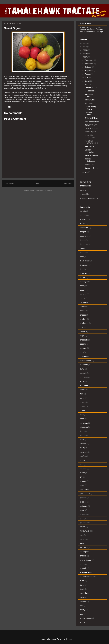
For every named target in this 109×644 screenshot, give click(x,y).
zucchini (83, 622)
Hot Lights (89, 103)
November (89, 64)
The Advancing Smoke (90, 108)
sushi (82, 581)
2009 (85, 50)
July (87, 77)
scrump (83, 190)
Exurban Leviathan (89, 151)
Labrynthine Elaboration (90, 136)
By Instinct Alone (91, 118)
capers (83, 290)
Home (39, 184)
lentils (82, 440)
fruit (82, 394)
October (88, 67)
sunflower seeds (87, 577)
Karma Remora (91, 87)
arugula (83, 232)
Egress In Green (91, 168)
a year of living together (89, 198)
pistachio (84, 506)
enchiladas (84, 385)
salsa (82, 543)
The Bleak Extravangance (91, 142)
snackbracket (85, 186)
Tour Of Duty (90, 165)
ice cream (84, 423)
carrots (83, 298)
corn (82, 352)
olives (82, 473)
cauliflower (84, 302)
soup (82, 564)
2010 (85, 47)
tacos (82, 585)
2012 (85, 43)
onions (83, 477)
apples (83, 223)
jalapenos (84, 427)
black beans (85, 261)
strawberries (85, 572)
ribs (82, 535)
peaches (83, 489)
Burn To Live (89, 146)
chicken (83, 319)
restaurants (85, 531)
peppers (83, 498)
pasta (82, 485)
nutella (83, 460)
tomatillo (83, 593)
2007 (85, 57)
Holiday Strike (90, 100)
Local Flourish (90, 91)
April (87, 172)
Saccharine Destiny (89, 95)
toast (82, 589)
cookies (83, 348)
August (88, 74)
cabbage (84, 282)
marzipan (84, 448)
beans (83, 253)
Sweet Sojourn (90, 132)
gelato (83, 402)
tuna (82, 606)
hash (82, 419)
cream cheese (86, 361)
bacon (83, 240)
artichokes (84, 228)
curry (82, 369)
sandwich (84, 547)
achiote (83, 211)
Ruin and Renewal (92, 121)
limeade (83, 444)
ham (82, 415)
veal (82, 614)
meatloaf (84, 452)
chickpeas (84, 323)
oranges (83, 481)
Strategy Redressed (90, 160)
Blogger (69, 639)
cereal (83, 311)
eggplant (84, 377)
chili (82, 327)
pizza (82, 510)
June (87, 81)
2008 (85, 54)
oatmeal (83, 469)
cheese (83, 315)
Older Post (67, 184)
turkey (83, 610)
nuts (82, 465)
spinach (83, 568)
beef (82, 257)
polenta (83, 514)
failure (83, 390)
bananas (84, 244)
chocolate (84, 340)
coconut (83, 344)
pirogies (83, 502)
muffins (83, 456)
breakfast (84, 265)
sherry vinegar (86, 560)
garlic (82, 398)
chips (82, 336)
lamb (82, 431)
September (89, 71)
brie (82, 269)
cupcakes (84, 365)
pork (82, 518)
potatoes (84, 523)
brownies (84, 273)
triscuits (83, 602)
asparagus (84, 236)
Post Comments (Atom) (43, 190)
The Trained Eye (91, 128)
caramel (83, 294)
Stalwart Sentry (91, 125)
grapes (83, 410)
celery (82, 307)
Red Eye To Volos (92, 155)
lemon (83, 435)
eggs (82, 381)
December (89, 60)
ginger (83, 406)
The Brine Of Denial (90, 113)
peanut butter (85, 494)
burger (83, 278)
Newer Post (9, 184)
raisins (83, 527)
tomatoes (84, 597)
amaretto (84, 219)
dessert (83, 373)
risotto (83, 539)
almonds (83, 215)
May (87, 84)
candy (82, 286)
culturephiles (85, 194)
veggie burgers (86, 618)
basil (82, 248)
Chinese (83, 332)
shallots (83, 556)
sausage (83, 552)
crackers (83, 356)
